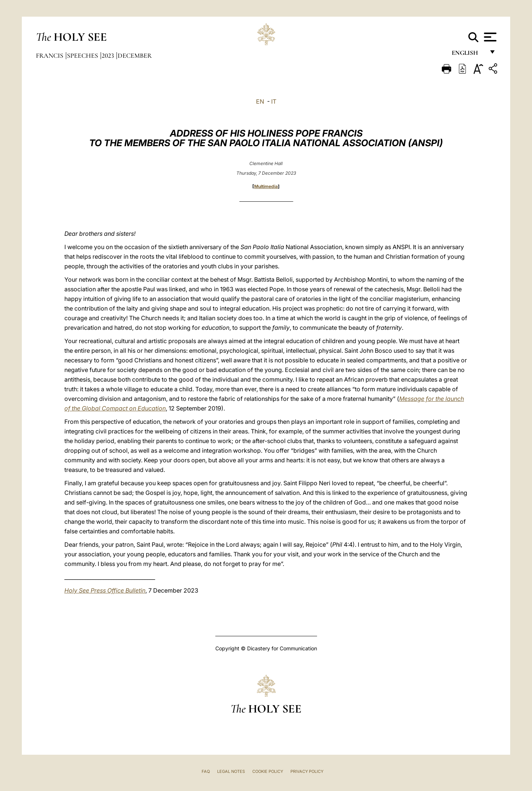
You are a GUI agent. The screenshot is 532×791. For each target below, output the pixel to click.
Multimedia (266, 186)
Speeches (83, 56)
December (135, 56)
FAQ (206, 771)
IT (274, 101)
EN (260, 101)
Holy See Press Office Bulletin (105, 590)
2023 (109, 56)
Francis (50, 56)
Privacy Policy (307, 771)
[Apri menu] (489, 37)
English (468, 55)
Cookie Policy (268, 771)
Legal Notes (231, 771)
